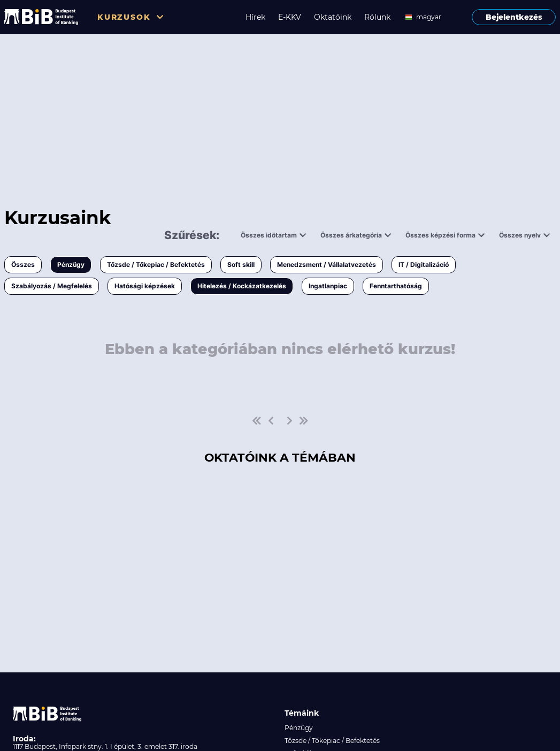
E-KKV (290, 17)
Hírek (255, 17)
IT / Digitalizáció (424, 265)
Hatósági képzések (145, 286)
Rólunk (377, 17)
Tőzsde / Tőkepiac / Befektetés (156, 265)
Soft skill (241, 265)
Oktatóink (333, 17)
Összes (23, 265)
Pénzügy (71, 265)
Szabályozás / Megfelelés (52, 286)
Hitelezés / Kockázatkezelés (242, 286)
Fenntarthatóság (396, 286)
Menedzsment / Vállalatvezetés (327, 265)
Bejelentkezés (514, 17)
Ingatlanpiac (328, 286)
